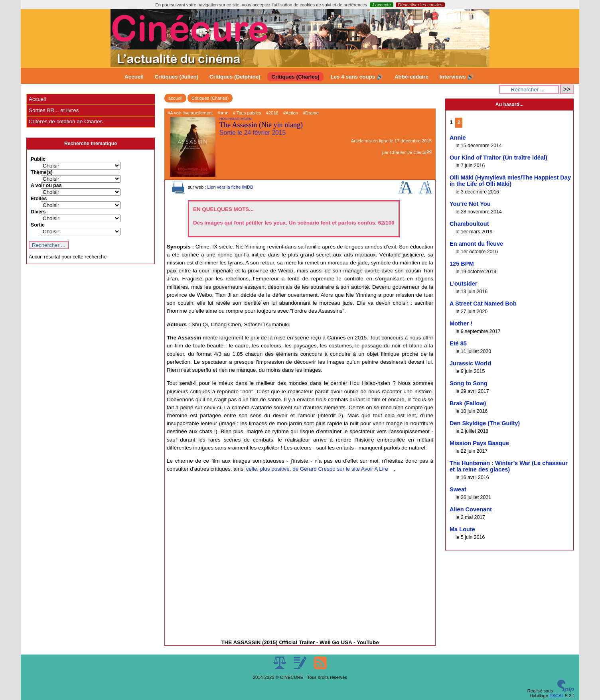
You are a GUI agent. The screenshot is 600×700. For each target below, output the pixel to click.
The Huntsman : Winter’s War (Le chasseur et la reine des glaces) (509, 466)
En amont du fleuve (476, 244)
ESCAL (557, 696)
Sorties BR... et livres (54, 110)
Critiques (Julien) (177, 77)
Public (38, 159)
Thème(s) (42, 172)
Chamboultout (469, 224)
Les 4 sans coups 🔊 (357, 77)
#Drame (311, 113)
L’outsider (464, 284)
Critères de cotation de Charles (66, 121)
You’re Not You (470, 204)
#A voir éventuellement (190, 113)
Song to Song (469, 383)
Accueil (134, 77)
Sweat (458, 489)
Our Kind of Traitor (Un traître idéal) (498, 158)
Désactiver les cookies (420, 5)
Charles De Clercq (408, 152)
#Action (291, 113)
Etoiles (39, 199)
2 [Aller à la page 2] (459, 122)
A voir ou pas (46, 185)
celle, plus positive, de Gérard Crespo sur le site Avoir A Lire (317, 469)
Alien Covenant (471, 509)
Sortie (38, 225)
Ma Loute (462, 529)
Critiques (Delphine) (235, 77)
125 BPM (462, 264)
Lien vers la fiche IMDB (230, 187)
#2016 (272, 113)
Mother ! (461, 323)
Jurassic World (470, 363)
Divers (38, 212)
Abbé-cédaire (412, 77)
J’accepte (382, 5)
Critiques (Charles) (295, 77)
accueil (175, 98)
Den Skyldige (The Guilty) (485, 423)
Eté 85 (458, 343)
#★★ (223, 113)
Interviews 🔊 (457, 77)
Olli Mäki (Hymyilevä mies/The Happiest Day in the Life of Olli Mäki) (510, 181)
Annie (458, 138)
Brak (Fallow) (468, 403)
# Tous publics (247, 113)
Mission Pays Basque (479, 443)
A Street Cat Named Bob (483, 304)
